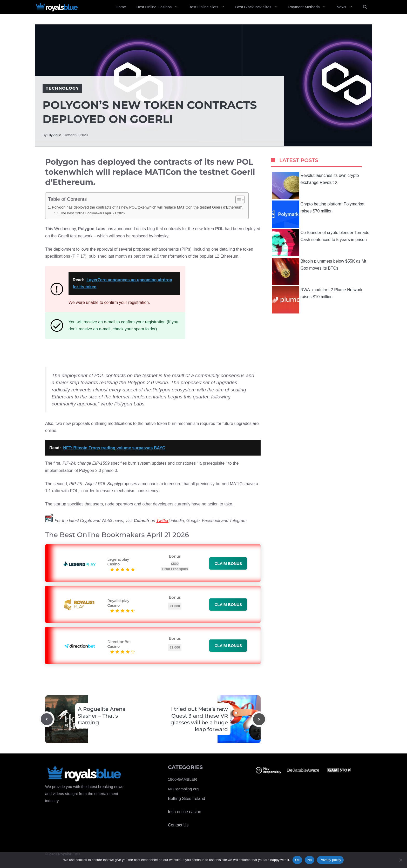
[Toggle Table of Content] (237, 200)
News (347, 7)
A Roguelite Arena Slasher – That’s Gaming (102, 716)
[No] (401, 860)
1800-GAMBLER (182, 779)
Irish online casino (185, 812)
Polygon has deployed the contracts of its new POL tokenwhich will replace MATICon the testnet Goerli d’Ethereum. (148, 207)
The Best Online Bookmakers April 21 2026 (92, 213)
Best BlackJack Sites (259, 7)
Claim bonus (228, 563)
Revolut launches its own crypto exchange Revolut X (316, 186)
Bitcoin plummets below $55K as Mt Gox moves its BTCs (319, 271)
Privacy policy (330, 860)
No (310, 860)
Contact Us (178, 825)
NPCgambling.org (183, 789)
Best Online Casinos (160, 7)
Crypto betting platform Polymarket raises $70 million (318, 214)
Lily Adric (54, 135)
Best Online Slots (209, 7)
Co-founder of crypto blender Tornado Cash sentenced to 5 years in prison (321, 243)
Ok (297, 860)
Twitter (162, 521)
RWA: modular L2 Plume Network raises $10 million (317, 300)
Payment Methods (310, 7)
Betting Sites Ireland (186, 799)
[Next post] (259, 719)
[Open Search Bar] (365, 7)
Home (121, 7)
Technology (62, 88)
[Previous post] (47, 719)
